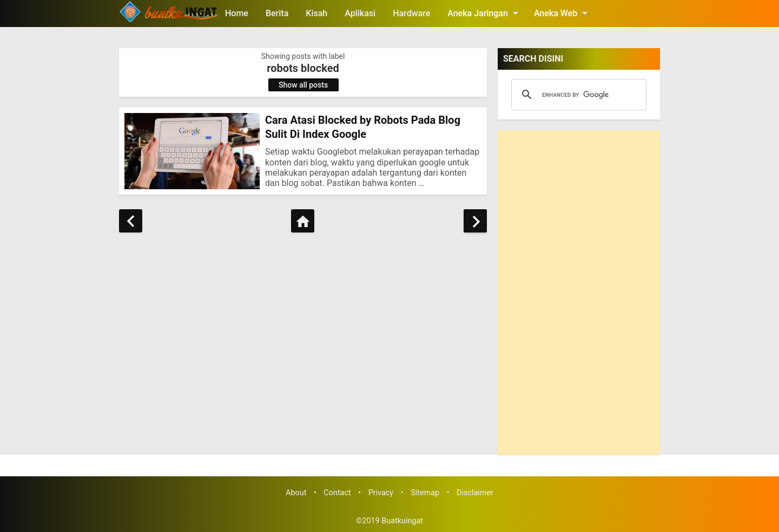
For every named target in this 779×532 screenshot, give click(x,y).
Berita (277, 13)
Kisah (316, 13)
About (296, 493)
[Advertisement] (579, 292)
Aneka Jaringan (485, 13)
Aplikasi (360, 13)
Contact (337, 493)
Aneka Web (563, 13)
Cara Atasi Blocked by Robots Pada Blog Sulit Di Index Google (363, 127)
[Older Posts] (475, 221)
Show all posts (303, 85)
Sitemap (425, 493)
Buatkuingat (402, 521)
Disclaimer (475, 493)
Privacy (381, 493)
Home (237, 13)
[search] (577, 95)
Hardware (411, 13)
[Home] (303, 221)
